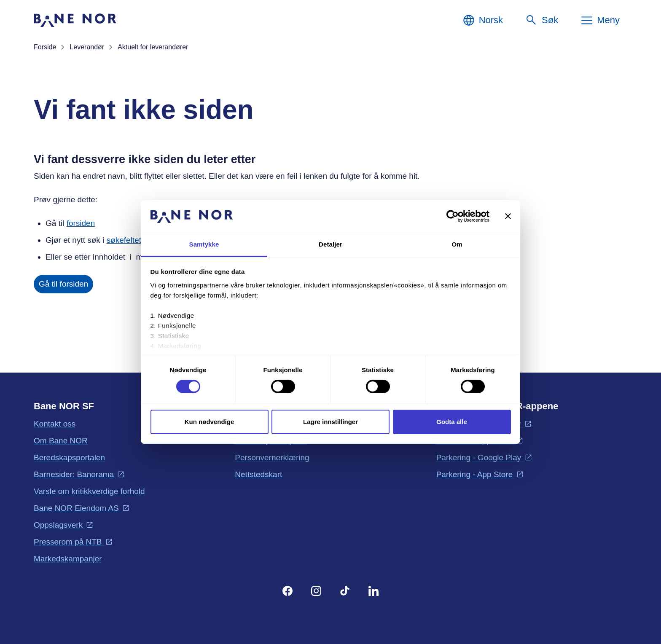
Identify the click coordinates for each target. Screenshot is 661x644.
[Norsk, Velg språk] (482, 20)
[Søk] (541, 20)
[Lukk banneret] (508, 216)
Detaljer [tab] (330, 244)
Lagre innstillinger (330, 422)
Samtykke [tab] (204, 244)
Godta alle (452, 422)
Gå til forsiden (63, 284)
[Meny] (600, 20)
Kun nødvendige (210, 422)
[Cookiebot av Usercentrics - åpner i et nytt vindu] (453, 216)
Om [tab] (457, 244)
